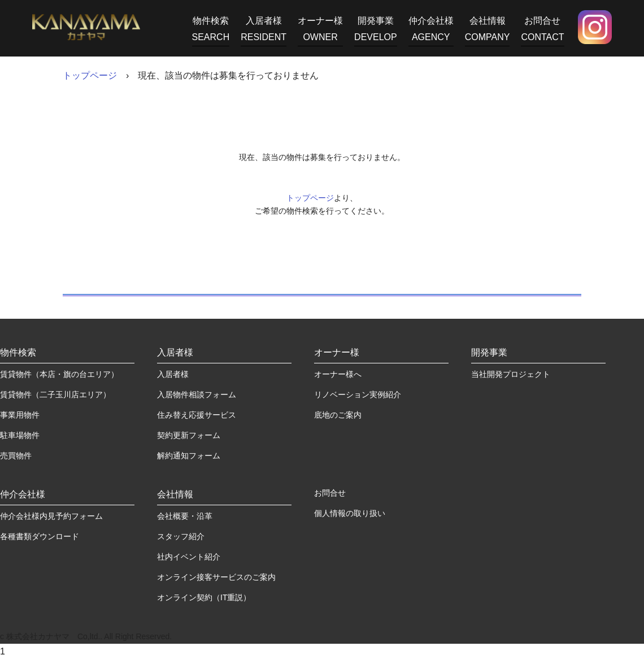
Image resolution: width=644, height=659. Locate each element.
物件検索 (211, 31)
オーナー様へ (338, 374)
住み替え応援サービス (197, 415)
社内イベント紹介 (189, 557)
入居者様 (264, 31)
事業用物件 (20, 415)
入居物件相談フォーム (197, 394)
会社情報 (488, 31)
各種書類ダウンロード (40, 536)
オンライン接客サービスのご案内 (216, 577)
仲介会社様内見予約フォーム (51, 516)
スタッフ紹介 (181, 536)
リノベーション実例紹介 (358, 394)
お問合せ (542, 31)
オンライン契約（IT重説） (204, 597)
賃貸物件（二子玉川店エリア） (55, 394)
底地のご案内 (338, 415)
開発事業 (376, 31)
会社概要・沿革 (185, 516)
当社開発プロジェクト (511, 374)
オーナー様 (320, 31)
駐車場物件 (20, 435)
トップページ (90, 75)
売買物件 (16, 456)
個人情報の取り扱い (350, 513)
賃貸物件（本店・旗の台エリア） (59, 374)
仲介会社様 (431, 31)
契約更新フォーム (189, 435)
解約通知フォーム (189, 456)
